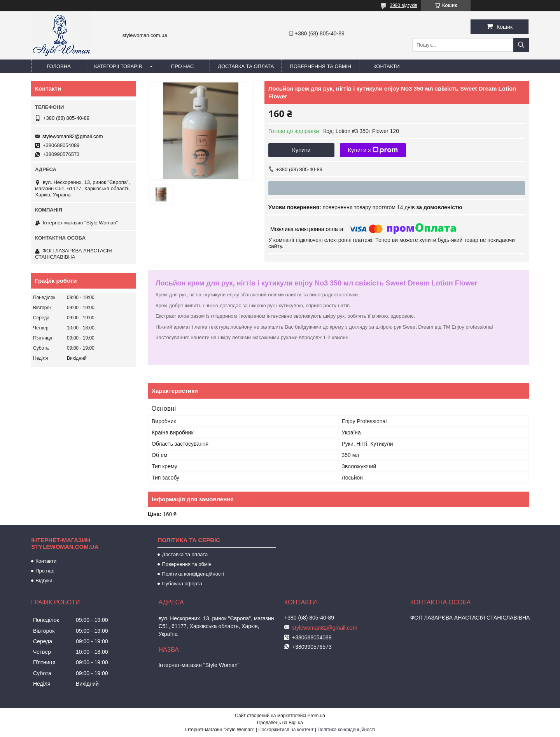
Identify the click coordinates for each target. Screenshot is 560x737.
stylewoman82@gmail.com (73, 136)
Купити (301, 150)
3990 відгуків (403, 5)
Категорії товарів (118, 66)
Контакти (387, 66)
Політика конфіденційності (193, 574)
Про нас (183, 66)
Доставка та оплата (246, 66)
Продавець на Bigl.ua (280, 723)
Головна (59, 66)
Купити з (373, 150)
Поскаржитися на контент (286, 730)
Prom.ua (316, 716)
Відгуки (44, 580)
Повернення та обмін (320, 66)
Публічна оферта (182, 584)
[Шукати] (521, 45)
